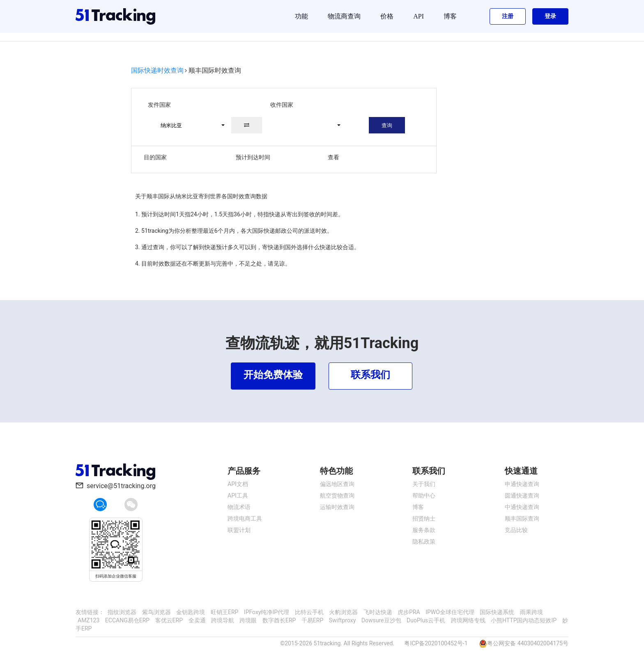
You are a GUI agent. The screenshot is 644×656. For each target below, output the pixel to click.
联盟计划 (239, 530)
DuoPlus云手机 (426, 620)
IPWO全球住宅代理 (450, 612)
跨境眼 (248, 620)
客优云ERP (169, 620)
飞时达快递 (378, 612)
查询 (387, 125)
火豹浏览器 (343, 612)
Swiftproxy (343, 620)
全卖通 (197, 620)
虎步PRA (409, 612)
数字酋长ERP (279, 620)
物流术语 (239, 507)
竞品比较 (516, 530)
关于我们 (424, 484)
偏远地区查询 (337, 484)
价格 (387, 16)
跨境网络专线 (468, 620)
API (419, 16)
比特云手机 (309, 612)
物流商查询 (344, 16)
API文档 (238, 484)
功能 (301, 16)
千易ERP (312, 620)
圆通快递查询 (522, 495)
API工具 (238, 495)
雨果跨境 (531, 612)
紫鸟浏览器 (156, 612)
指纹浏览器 (122, 612)
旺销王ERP (224, 612)
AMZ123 (89, 620)
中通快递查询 (522, 507)
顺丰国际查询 (522, 518)
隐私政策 (424, 541)
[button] (189, 125)
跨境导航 (223, 620)
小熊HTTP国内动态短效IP (524, 620)
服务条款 (424, 530)
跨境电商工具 (245, 518)
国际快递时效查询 (157, 70)
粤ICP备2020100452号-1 (436, 643)
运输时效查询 (337, 507)
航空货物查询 (337, 495)
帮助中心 (424, 495)
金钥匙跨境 (191, 612)
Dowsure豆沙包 (381, 620)
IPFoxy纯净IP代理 (267, 612)
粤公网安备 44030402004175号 (528, 643)
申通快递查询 (522, 484)
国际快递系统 (497, 612)
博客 (450, 16)
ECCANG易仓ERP (127, 620)
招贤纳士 (424, 518)
